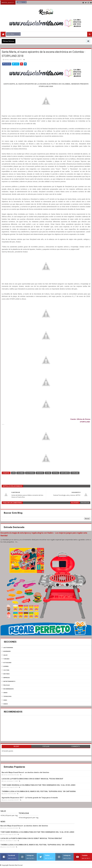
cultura (6, 670)
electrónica (30, 473)
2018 (13, 473)
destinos (6, 674)
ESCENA (48, 473)
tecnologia (7, 696)
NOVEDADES (7, 651)
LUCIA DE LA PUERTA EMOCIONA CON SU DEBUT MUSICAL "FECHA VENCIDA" (32, 779)
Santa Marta (65, 473)
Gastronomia (8, 648)
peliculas (7, 685)
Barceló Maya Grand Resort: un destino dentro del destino (25, 772)
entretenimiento (9, 681)
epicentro (40, 473)
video (5, 700)
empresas (7, 678)
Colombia (20, 473)
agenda (6, 666)
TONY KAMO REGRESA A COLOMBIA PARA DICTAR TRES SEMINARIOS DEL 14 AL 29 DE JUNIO (39, 785)
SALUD (5, 655)
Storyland (75, 473)
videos (6, 704)
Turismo (6, 659)
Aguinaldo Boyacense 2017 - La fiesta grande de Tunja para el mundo (30, 798)
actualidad (7, 663)
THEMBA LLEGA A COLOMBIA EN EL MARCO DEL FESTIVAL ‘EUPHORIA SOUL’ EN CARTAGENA (39, 791)
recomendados (8, 689)
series (5, 693)
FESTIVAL (55, 473)
